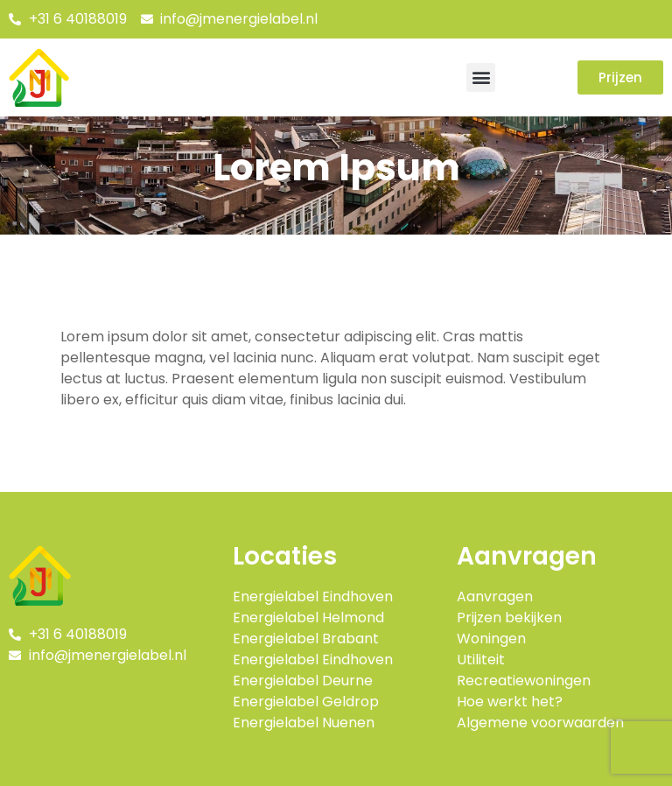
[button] (481, 77)
